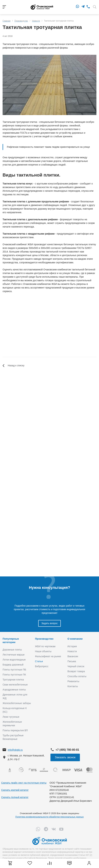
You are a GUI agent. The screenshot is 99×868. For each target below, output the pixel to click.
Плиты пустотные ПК (14, 675)
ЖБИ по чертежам (45, 646)
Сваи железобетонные (15, 685)
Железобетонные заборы (17, 703)
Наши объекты (43, 651)
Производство (44, 639)
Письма (72, 661)
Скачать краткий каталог (15, 790)
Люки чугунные (11, 717)
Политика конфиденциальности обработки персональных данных (49, 817)
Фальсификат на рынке (48, 656)
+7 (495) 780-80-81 (67, 750)
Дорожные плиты (12, 650)
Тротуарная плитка (13, 680)
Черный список (76, 666)
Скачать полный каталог (15, 797)
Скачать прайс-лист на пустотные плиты (24, 783)
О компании (75, 639)
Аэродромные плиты (14, 690)
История (72, 646)
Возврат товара (76, 671)
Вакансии (73, 656)
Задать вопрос (49, 623)
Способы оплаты (77, 676)
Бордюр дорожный (13, 665)
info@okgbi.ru (15, 750)
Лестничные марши (14, 655)
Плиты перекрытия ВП (15, 730)
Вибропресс (42, 666)
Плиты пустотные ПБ (14, 670)
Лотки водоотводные (14, 660)
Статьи (39, 661)
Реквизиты (73, 681)
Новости (72, 651)
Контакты (73, 686)
